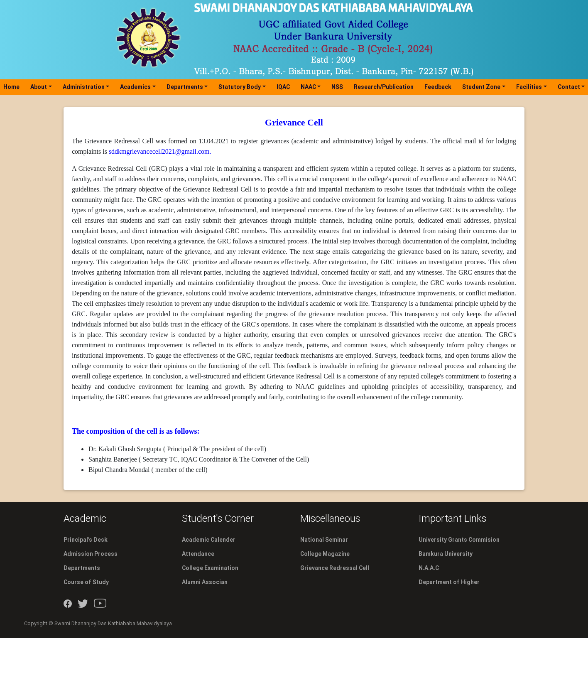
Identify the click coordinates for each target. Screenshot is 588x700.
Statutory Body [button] (240, 87)
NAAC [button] (308, 87)
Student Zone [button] (481, 87)
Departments (82, 568)
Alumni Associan (205, 582)
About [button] (39, 87)
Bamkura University (446, 554)
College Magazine (325, 554)
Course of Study (86, 582)
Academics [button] (135, 87)
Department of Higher (449, 582)
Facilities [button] (529, 87)
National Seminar (324, 540)
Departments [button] (185, 87)
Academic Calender (209, 540)
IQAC (283, 87)
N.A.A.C (429, 568)
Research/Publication (384, 87)
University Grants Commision (459, 540)
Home (13, 87)
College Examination (210, 568)
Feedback (438, 87)
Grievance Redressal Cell (335, 568)
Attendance (198, 554)
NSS (337, 87)
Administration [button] (84, 87)
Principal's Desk (86, 540)
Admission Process (91, 554)
